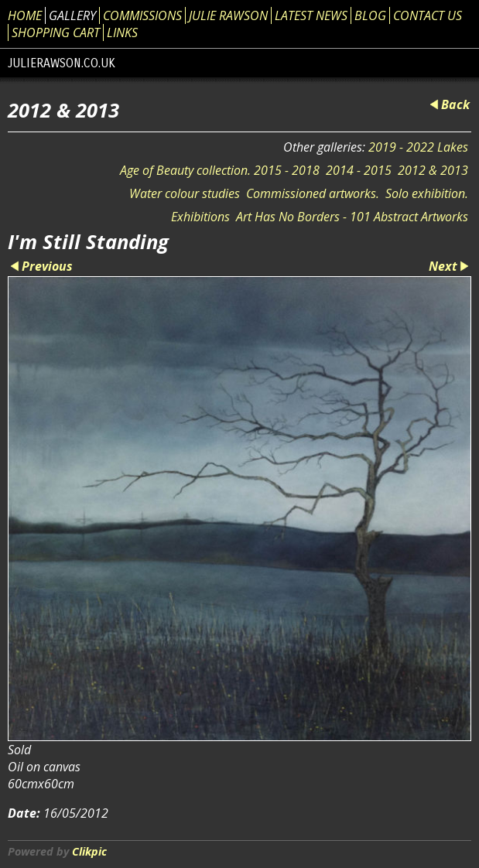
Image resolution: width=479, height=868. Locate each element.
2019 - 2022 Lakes (418, 147)
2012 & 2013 (433, 170)
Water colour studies (185, 193)
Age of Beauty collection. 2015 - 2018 (220, 170)
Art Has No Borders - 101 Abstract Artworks (352, 217)
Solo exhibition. (427, 193)
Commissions (142, 15)
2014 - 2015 (359, 170)
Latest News (311, 15)
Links (122, 32)
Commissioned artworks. (313, 193)
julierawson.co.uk (62, 63)
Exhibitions (200, 217)
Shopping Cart (56, 32)
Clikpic (89, 851)
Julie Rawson (228, 15)
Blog (370, 15)
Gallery (72, 15)
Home (25, 15)
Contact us (428, 15)
